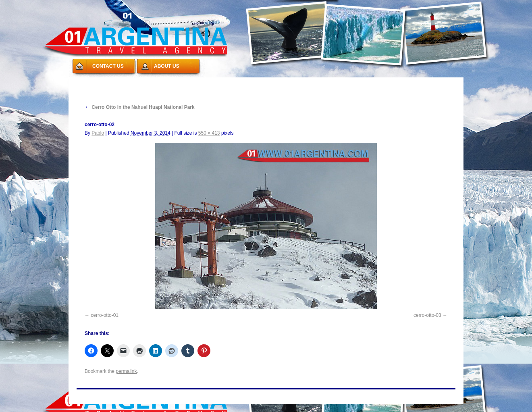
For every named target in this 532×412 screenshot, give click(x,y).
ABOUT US (167, 66)
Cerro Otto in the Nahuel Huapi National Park (140, 107)
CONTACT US (108, 66)
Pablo (98, 133)
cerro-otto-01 (105, 315)
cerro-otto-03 (427, 315)
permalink (126, 371)
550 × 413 (209, 133)
